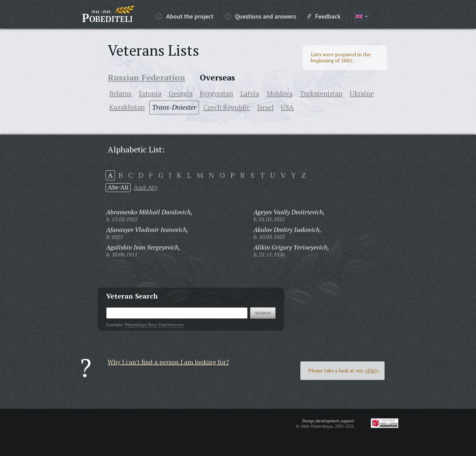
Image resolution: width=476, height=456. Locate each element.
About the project (185, 16)
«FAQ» (372, 371)
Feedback (324, 16)
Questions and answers (260, 16)
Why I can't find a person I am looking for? (168, 362)
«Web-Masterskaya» (317, 426)
